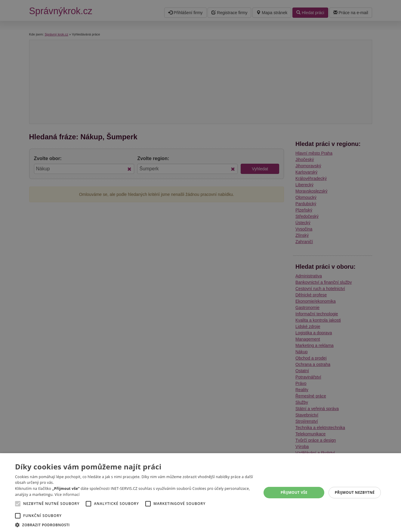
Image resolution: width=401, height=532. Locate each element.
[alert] (200, 266)
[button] (135, 525)
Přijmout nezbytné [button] (355, 492)
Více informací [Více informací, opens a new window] (67, 495)
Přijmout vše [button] (294, 492)
